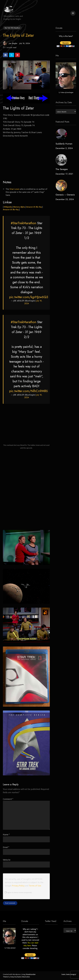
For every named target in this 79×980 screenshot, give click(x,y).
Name (6, 835)
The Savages (62, 169)
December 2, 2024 (64, 148)
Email (6, 847)
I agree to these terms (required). (18, 893)
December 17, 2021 (64, 174)
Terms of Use (35, 886)
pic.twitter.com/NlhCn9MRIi (29, 391)
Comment (8, 799)
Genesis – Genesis (65, 195)
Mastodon (26, 977)
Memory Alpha (19, 207)
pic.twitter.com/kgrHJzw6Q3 (29, 297)
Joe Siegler (10, 43)
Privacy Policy (18, 886)
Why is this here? (66, 36)
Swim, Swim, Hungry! (69, 974)
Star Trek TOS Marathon (12, 28)
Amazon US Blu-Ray (34, 207)
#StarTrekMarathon (24, 223)
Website (7, 860)
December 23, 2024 (65, 199)
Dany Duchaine (16, 977)
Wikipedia (8, 207)
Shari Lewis (14, 189)
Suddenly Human (64, 144)
